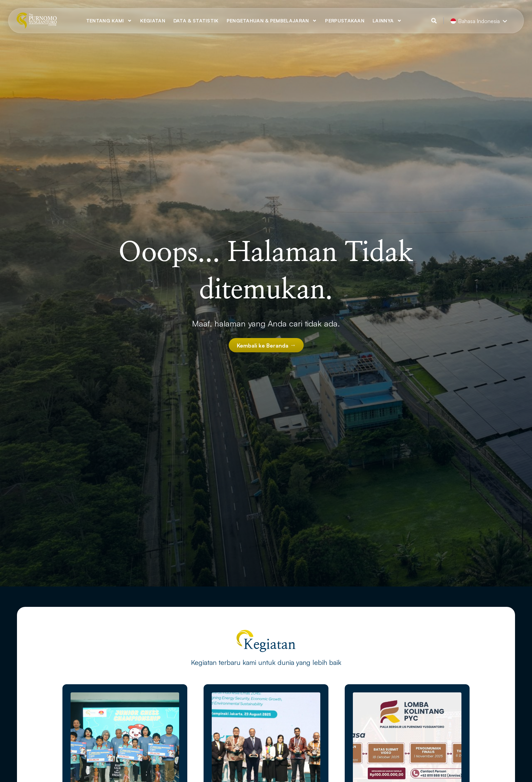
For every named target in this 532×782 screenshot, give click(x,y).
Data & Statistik (196, 21)
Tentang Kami (109, 21)
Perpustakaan (345, 21)
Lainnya (387, 21)
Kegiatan (153, 21)
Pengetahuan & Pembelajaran (272, 21)
